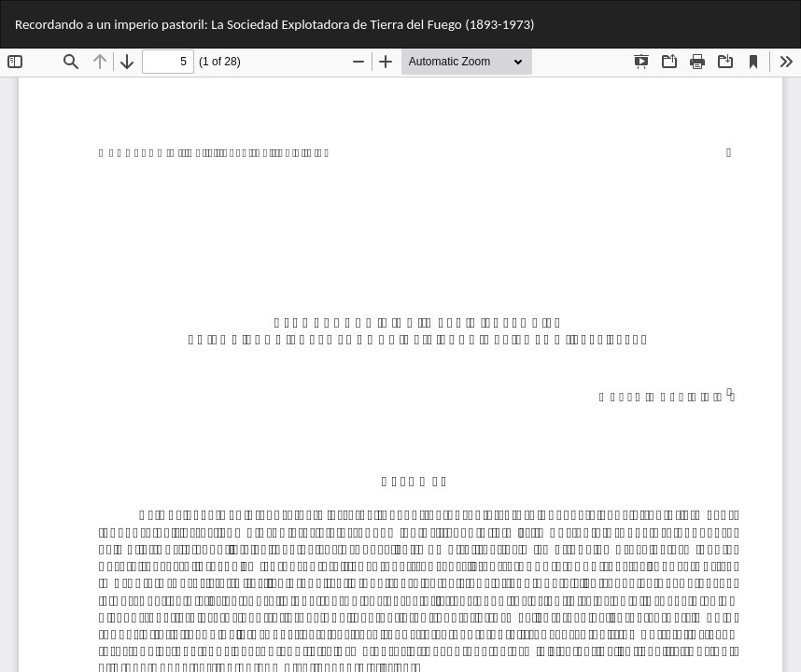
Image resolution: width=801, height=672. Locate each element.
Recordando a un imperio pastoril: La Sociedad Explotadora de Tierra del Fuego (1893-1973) (275, 24)
